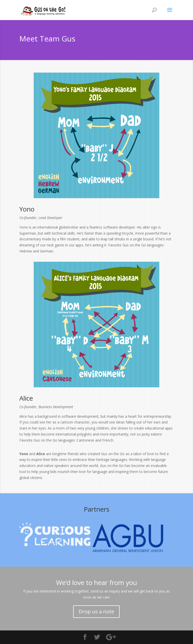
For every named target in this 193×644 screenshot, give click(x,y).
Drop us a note (96, 611)
